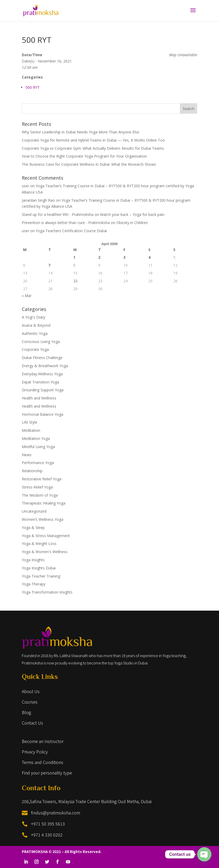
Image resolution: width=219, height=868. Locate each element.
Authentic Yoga (35, 333)
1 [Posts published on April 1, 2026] (74, 257)
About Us (31, 691)
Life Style (30, 422)
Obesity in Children (132, 223)
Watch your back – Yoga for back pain (132, 214)
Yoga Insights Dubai (39, 568)
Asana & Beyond (36, 325)
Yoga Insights (33, 560)
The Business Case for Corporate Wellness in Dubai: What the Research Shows (89, 164)
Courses (30, 702)
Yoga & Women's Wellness (45, 552)
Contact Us (32, 723)
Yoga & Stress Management (46, 536)
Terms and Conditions (43, 762)
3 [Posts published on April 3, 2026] (124, 257)
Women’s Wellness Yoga (43, 519)
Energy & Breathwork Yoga (45, 366)
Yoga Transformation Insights (47, 592)
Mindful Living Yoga (38, 447)
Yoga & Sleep (33, 527)
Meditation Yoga (36, 438)
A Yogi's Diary (33, 317)
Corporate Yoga (35, 349)
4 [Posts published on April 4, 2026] (149, 257)
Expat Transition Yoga (40, 382)
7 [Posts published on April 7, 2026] (49, 265)
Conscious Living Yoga (41, 342)
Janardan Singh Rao (38, 200)
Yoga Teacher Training (41, 576)
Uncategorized (34, 511)
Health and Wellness (39, 398)
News (27, 455)
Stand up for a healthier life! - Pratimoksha (58, 214)
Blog (26, 712)
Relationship (32, 471)
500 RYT (33, 87)
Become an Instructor (43, 741)
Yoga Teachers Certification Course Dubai (71, 231)
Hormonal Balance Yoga (43, 414)
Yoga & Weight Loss (39, 544)
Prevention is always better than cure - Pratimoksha (66, 223)
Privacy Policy (35, 752)
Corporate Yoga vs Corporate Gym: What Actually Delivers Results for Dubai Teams (93, 148)
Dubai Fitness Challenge (42, 358)
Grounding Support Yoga (43, 390)
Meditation (31, 430)
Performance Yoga (38, 463)
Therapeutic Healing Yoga (44, 503)
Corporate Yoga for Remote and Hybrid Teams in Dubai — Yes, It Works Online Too (93, 140)
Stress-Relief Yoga (37, 487)
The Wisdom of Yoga (40, 495)
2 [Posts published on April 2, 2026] (99, 257)
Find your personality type (47, 773)
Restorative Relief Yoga (42, 479)
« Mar (27, 296)
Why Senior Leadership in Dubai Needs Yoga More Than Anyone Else (80, 132)
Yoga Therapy (34, 584)
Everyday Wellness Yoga (42, 374)
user (25, 186)
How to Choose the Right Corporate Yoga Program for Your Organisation (84, 156)
